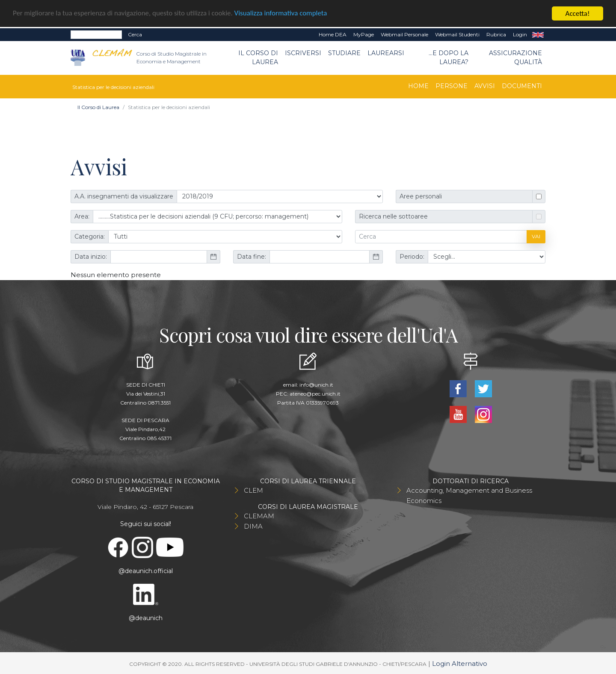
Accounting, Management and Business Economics (469, 495)
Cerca (135, 34)
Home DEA (333, 34)
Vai (536, 236)
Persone (452, 86)
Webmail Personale (404, 34)
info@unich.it (316, 384)
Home (418, 86)
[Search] (96, 35)
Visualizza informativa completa (282, 13)
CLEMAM (259, 516)
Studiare (344, 53)
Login (520, 34)
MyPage (364, 34)
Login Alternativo (460, 663)
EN (538, 35)
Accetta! (578, 13)
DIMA (253, 526)
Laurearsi (386, 53)
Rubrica (496, 34)
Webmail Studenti (457, 34)
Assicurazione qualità (515, 58)
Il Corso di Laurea (258, 58)
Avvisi (485, 86)
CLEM (253, 490)
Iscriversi (303, 53)
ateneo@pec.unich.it (315, 393)
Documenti (522, 86)
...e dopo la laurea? (449, 58)
